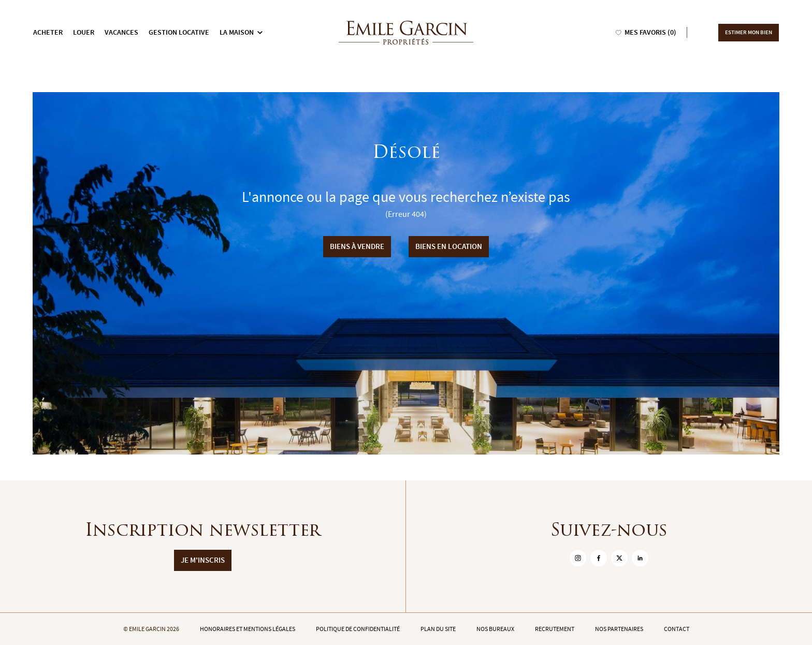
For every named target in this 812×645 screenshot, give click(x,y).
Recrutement (555, 629)
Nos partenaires (619, 629)
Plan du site (438, 629)
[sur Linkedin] (640, 558)
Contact (677, 629)
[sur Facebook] (599, 558)
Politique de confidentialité (358, 629)
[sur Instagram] (578, 558)
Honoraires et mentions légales (248, 629)
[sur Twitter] (619, 558)
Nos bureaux (495, 629)
